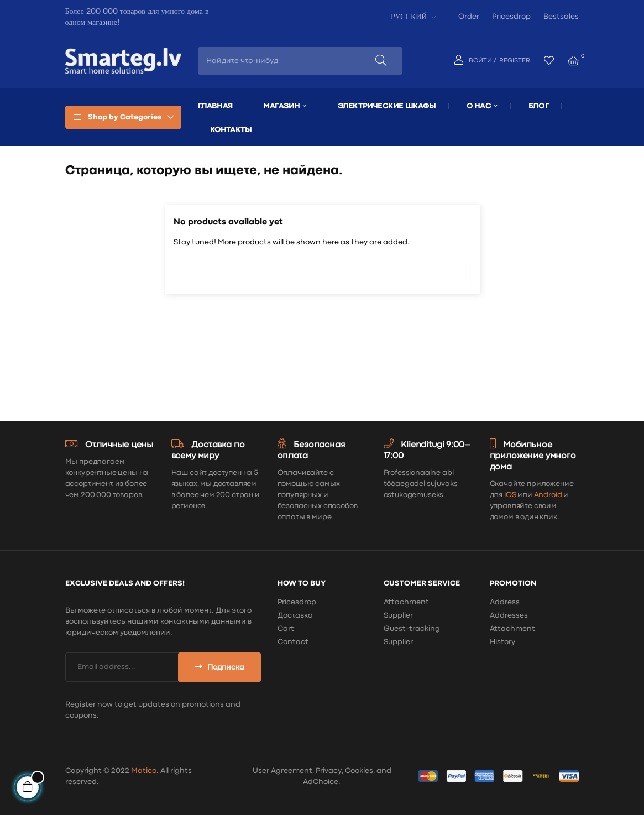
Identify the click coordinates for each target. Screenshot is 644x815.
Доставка (295, 615)
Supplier (398, 615)
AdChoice (321, 782)
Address (505, 602)
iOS (510, 495)
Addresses (509, 615)
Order (469, 17)
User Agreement (282, 771)
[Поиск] (322, 271)
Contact (293, 642)
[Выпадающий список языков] (412, 16)
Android (548, 495)
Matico (144, 771)
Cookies (359, 771)
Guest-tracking (412, 629)
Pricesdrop (511, 17)
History (502, 642)
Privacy (329, 771)
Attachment (406, 602)
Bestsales (561, 17)
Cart (286, 629)
